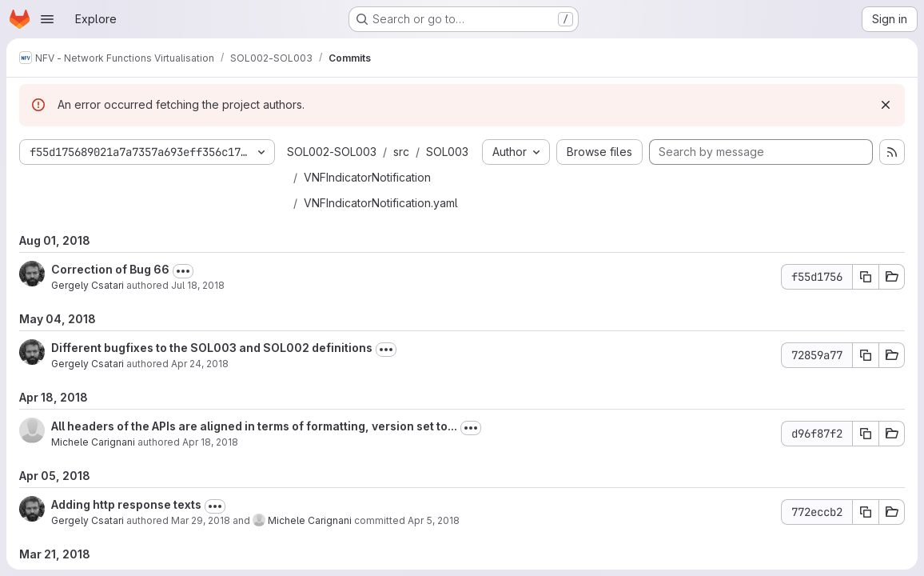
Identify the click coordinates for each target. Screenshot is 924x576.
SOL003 (447, 152)
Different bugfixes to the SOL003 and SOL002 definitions (212, 348)
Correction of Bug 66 (110, 269)
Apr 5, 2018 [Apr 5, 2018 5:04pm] (434, 520)
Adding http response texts (126, 504)
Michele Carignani (93, 442)
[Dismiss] (886, 105)
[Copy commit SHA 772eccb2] (866, 512)
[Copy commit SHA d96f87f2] (866, 434)
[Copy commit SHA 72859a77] (866, 355)
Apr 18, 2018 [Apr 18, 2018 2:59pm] (210, 442)
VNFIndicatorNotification (367, 177)
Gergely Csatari (88, 285)
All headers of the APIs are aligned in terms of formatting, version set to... (254, 426)
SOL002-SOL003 (332, 152)
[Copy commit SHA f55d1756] (866, 277)
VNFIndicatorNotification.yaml (381, 203)
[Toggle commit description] (183, 271)
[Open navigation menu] (47, 19)
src (401, 152)
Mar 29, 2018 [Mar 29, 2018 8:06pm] (201, 520)
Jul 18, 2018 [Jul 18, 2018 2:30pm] (198, 285)
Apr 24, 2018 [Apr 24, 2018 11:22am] (200, 364)
